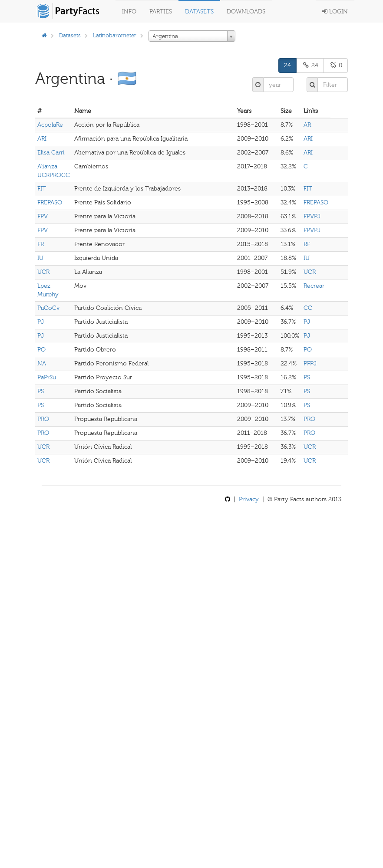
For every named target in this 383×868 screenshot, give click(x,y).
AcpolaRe (50, 125)
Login (335, 12)
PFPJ (310, 363)
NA (42, 363)
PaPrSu (47, 377)
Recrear (314, 286)
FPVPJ (312, 216)
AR (307, 125)
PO (41, 350)
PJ (41, 322)
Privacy (249, 499)
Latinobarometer (115, 35)
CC (308, 308)
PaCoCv (48, 308)
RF (307, 244)
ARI (42, 139)
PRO (43, 419)
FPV (43, 216)
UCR (43, 272)
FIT (42, 189)
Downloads (246, 12)
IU (40, 258)
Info (129, 12)
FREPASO (50, 202)
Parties (161, 12)
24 (287, 65)
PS (307, 377)
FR (41, 244)
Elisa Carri (51, 153)
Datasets (199, 12)
